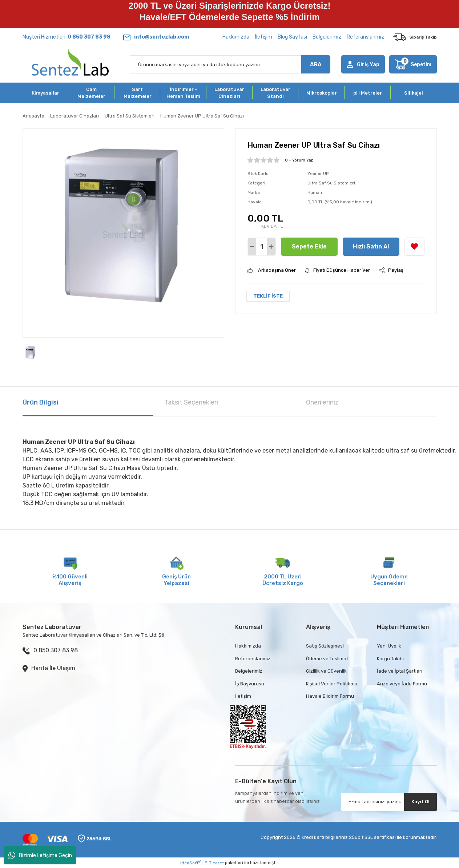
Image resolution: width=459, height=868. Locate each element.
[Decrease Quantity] (252, 247)
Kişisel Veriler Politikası (331, 684)
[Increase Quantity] (271, 247)
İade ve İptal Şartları (400, 671)
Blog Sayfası (292, 37)
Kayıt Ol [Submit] (420, 802)
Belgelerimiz (327, 37)
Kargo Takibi (390, 659)
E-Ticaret (214, 863)
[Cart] (413, 64)
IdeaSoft (191, 863)
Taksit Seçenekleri (191, 402)
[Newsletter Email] (389, 802)
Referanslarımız (365, 37)
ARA (316, 64)
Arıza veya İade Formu (402, 684)
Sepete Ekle (309, 246)
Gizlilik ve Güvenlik (326, 671)
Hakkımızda (236, 37)
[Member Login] (363, 64)
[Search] (229, 64)
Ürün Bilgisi (41, 402)
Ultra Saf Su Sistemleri (331, 183)
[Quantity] (262, 247)
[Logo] (70, 64)
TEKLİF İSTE (268, 296)
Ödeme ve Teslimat (327, 659)
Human (315, 192)
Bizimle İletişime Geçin (40, 855)
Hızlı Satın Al (371, 246)
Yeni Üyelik (389, 646)
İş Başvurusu (250, 684)
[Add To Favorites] (414, 247)
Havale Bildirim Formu (330, 696)
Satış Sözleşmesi (325, 646)
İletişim (263, 37)
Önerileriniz (322, 402)
